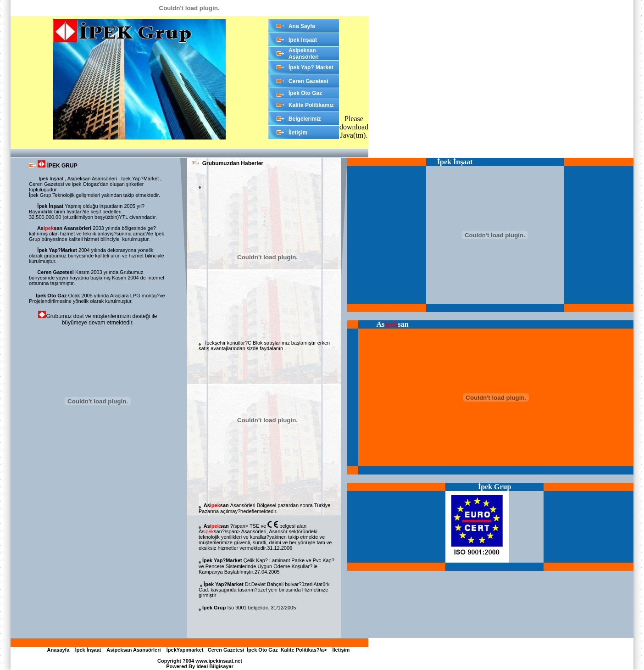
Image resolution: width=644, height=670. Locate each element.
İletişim (339, 650)
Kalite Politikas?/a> (305, 650)
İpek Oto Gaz (262, 650)
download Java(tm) (354, 131)
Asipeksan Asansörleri (133, 650)
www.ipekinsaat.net (219, 661)
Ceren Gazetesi (226, 650)
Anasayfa (58, 650)
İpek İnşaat (87, 650)
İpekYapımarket (184, 650)
